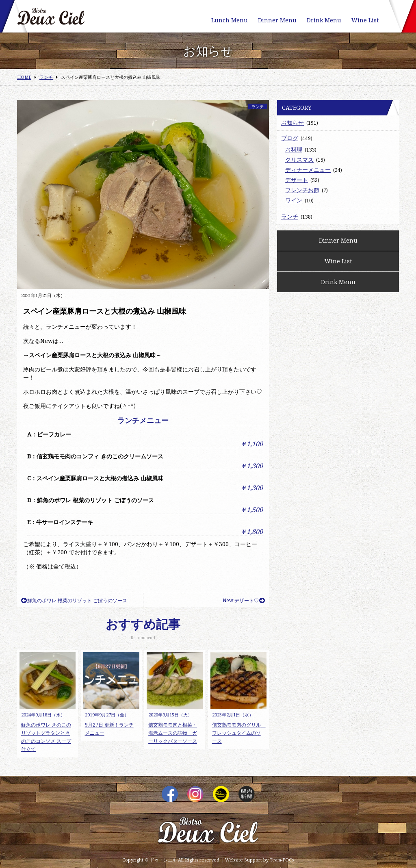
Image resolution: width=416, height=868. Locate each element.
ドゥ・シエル (163, 860)
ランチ (258, 106)
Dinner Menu (277, 20)
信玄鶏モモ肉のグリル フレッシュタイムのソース (239, 733)
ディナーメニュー (308, 170)
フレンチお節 (302, 190)
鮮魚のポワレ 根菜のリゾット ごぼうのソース (74, 600)
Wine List (365, 20)
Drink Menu (324, 20)
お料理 (294, 149)
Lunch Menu (230, 20)
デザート (297, 180)
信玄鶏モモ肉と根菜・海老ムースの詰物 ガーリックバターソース (173, 733)
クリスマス (299, 159)
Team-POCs (282, 860)
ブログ (290, 138)
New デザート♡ (244, 600)
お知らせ (292, 123)
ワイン (294, 200)
